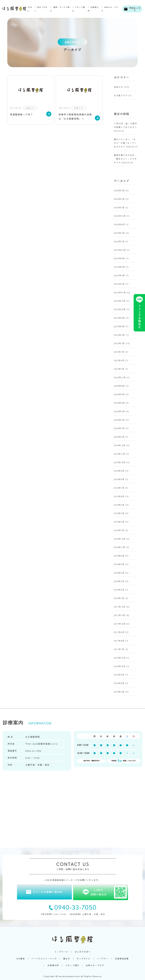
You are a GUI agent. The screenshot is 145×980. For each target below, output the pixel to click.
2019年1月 (119, 530)
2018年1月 (119, 598)
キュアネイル (83, 959)
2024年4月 (119, 275)
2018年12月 (120, 539)
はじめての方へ (83, 952)
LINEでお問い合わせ (109, 892)
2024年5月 (119, 267)
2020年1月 (119, 437)
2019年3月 (119, 513)
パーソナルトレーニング (44, 959)
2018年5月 (119, 573)
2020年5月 (119, 403)
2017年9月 (119, 632)
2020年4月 (119, 411)
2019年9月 (119, 471)
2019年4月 (119, 505)
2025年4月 (119, 233)
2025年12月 (120, 216)
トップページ (61, 952)
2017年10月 (120, 624)
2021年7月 (119, 352)
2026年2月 (119, 199)
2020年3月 (119, 420)
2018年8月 (119, 556)
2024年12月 (120, 250)
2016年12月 (120, 658)
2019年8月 (119, 479)
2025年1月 (119, 241)
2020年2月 (119, 428)
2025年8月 (119, 224)
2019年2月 (119, 522)
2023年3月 (119, 343)
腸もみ (67, 959)
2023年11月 (120, 301)
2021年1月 (119, 369)
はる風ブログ (121, 95)
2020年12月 (120, 377)
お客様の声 (53, 965)
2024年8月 (119, 258)
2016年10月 (120, 666)
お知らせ (118, 87)
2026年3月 (119, 190)
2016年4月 (119, 692)
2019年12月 (120, 445)
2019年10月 (120, 462)
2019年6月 (119, 496)
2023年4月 (119, 335)
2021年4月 (119, 360)
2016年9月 (119, 675)
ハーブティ (103, 959)
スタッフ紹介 (72, 965)
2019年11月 (120, 454)
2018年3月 (119, 581)
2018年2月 (119, 590)
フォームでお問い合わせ (48, 892)
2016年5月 (119, 683)
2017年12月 (120, 607)
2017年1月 (119, 649)
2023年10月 (120, 309)
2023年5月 (119, 326)
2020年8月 (119, 386)
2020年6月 (119, 394)
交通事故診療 (122, 959)
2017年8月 (119, 641)
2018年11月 (120, 547)
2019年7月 (119, 488)
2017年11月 (120, 615)
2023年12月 (120, 292)
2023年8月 (119, 318)
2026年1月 (119, 207)
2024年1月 (119, 284)
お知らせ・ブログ (95, 965)
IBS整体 (21, 959)
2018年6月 (119, 564)
